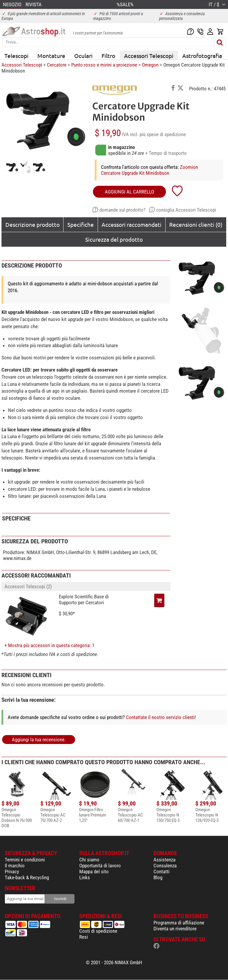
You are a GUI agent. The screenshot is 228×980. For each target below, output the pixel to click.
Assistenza (164, 860)
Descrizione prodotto (33, 224)
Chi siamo (89, 860)
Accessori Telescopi (149, 56)
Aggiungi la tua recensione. (39, 740)
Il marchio (15, 866)
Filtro (108, 56)
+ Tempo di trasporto (166, 153)
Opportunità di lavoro (100, 866)
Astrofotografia (202, 56)
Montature (51, 56)
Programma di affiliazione (179, 923)
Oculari (83, 56)
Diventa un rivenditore (175, 929)
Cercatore (57, 65)
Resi (84, 937)
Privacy (12, 872)
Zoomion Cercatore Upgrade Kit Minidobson (149, 170)
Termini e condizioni (25, 860)
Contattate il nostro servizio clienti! (161, 717)
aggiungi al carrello (129, 192)
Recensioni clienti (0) (196, 224)
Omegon (150, 65)
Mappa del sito (94, 872)
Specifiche (81, 224)
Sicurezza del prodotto (114, 239)
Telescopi (16, 56)
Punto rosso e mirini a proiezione (104, 65)
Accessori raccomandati (132, 224)
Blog (158, 877)
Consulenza (165, 866)
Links (85, 877)
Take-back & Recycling (27, 877)
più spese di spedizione (163, 134)
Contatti (161, 872)
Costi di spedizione (98, 931)
